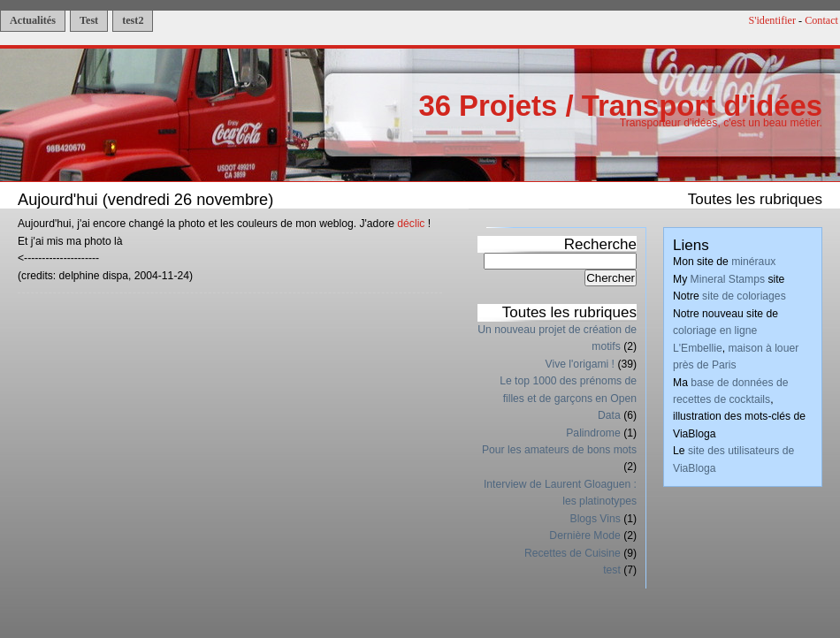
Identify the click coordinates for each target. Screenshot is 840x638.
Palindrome (593, 433)
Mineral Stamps (728, 279)
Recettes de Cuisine (573, 553)
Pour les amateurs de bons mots (559, 450)
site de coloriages (744, 296)
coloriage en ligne (715, 330)
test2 (133, 20)
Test (89, 20)
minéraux (753, 262)
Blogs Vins (596, 519)
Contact (821, 20)
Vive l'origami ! (580, 364)
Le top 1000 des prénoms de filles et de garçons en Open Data (568, 398)
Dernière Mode (584, 535)
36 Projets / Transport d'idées (620, 106)
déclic (411, 224)
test (612, 570)
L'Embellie (698, 348)
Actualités (33, 20)
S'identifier (773, 20)
